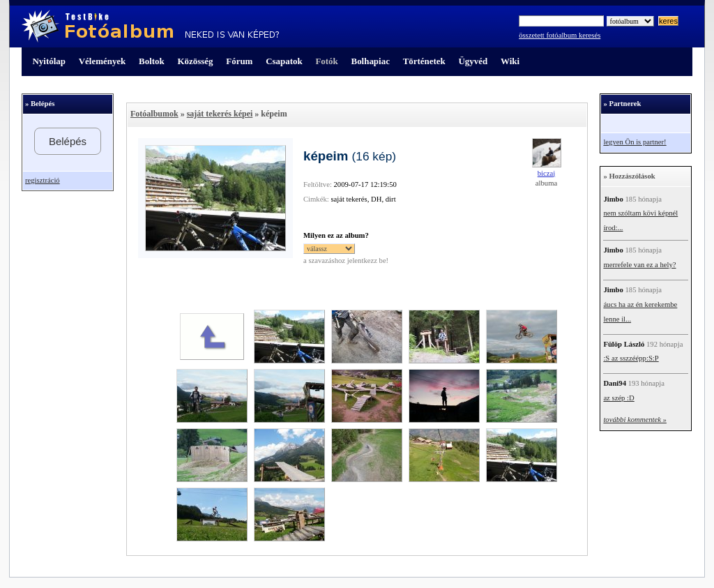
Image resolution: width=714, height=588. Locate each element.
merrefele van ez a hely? (639, 265)
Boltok (152, 61)
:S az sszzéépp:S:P (631, 358)
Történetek (424, 61)
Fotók (326, 61)
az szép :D (618, 398)
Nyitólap (49, 61)
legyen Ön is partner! (635, 142)
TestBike (150, 27)
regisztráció (43, 180)
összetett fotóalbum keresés (560, 35)
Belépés (68, 141)
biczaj (546, 173)
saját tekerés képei (220, 114)
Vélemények (102, 61)
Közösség (196, 61)
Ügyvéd (473, 61)
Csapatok (284, 61)
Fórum (239, 61)
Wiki (510, 61)
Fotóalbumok (154, 114)
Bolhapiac (371, 61)
